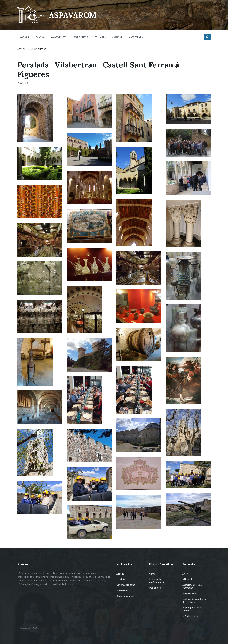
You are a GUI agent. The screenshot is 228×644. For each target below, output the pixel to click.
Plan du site (155, 588)
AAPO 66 (187, 574)
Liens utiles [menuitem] (136, 37)
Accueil (21, 49)
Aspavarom (73, 15)
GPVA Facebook (190, 616)
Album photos (39, 49)
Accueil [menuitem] (25, 37)
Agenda (120, 574)
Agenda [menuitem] (40, 37)
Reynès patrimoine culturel (192, 609)
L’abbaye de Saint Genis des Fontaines (194, 600)
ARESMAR (187, 579)
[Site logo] (31, 22)
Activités (121, 579)
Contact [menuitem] (117, 37)
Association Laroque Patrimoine (192, 586)
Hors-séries (122, 590)
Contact (153, 574)
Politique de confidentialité (157, 581)
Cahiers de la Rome (126, 585)
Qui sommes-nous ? (126, 596)
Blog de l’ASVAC (190, 593)
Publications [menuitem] (81, 37)
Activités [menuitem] (100, 37)
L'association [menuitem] (59, 37)
